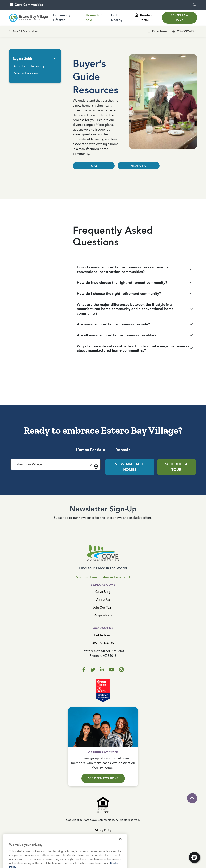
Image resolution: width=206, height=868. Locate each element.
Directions (158, 31)
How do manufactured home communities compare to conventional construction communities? (122, 270)
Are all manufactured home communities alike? (116, 335)
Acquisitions (103, 615)
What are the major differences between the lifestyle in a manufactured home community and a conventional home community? (125, 309)
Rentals (123, 450)
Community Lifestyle (62, 18)
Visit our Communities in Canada (103, 577)
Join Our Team (103, 607)
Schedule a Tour (180, 18)
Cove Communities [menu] (26, 5)
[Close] (120, 845)
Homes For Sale (90, 450)
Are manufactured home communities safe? (113, 324)
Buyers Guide (23, 59)
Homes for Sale (94, 18)
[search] (194, 5)
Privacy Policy (103, 831)
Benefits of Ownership (29, 66)
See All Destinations (23, 31)
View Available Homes (130, 467)
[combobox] (56, 464)
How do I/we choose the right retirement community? (122, 283)
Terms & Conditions (103, 838)
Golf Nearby (117, 18)
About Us (103, 600)
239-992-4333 (185, 31)
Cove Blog (103, 592)
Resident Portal (144, 18)
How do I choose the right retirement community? (119, 294)
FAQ (94, 166)
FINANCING (139, 166)
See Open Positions (103, 778)
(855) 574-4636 (103, 643)
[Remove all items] (90, 464)
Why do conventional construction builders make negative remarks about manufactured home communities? (133, 348)
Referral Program (25, 73)
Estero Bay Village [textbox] (28, 464)
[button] (55, 58)
